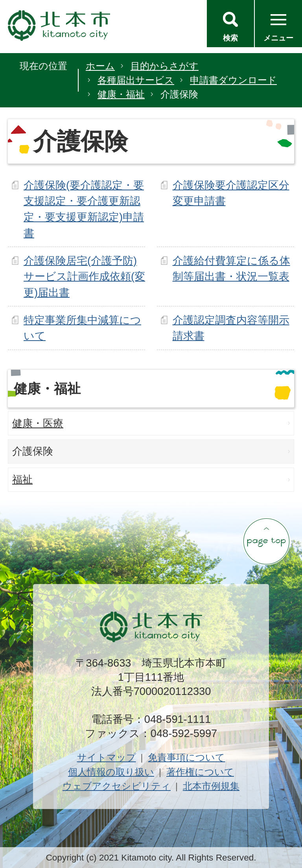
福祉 (22, 479)
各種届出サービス (136, 80)
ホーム (100, 66)
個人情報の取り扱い (111, 772)
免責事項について (186, 757)
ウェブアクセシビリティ (117, 786)
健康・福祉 (121, 94)
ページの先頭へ (266, 541)
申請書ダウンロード (233, 80)
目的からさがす (165, 66)
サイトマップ (107, 757)
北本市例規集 (211, 786)
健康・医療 (38, 423)
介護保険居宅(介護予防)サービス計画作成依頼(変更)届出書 (84, 277)
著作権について (200, 772)
